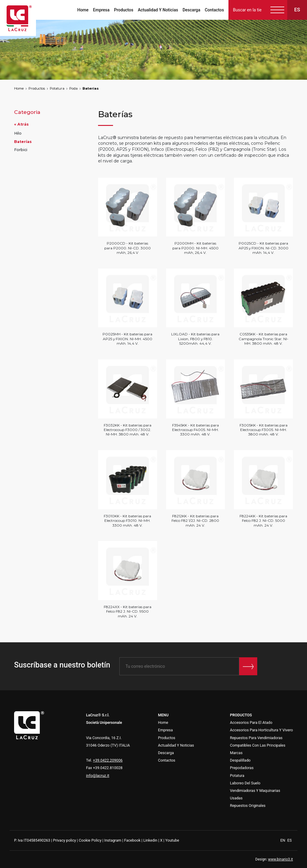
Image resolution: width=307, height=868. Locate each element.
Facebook (132, 840)
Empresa (101, 10)
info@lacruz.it (98, 776)
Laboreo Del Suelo (245, 783)
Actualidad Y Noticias (158, 10)
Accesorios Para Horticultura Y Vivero (261, 730)
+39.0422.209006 (108, 760)
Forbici (21, 150)
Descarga (191, 10)
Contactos (214, 10)
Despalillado (240, 760)
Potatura (57, 88)
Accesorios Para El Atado (251, 722)
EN (283, 840)
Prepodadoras (242, 768)
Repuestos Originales (248, 806)
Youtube (172, 840)
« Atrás (21, 124)
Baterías (91, 88)
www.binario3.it (280, 859)
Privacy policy (65, 840)
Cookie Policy (90, 840)
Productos (124, 10)
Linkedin (150, 840)
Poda (73, 88)
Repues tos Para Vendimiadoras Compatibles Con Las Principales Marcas (258, 745)
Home (83, 10)
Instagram (113, 840)
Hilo (18, 133)
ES (289, 840)
